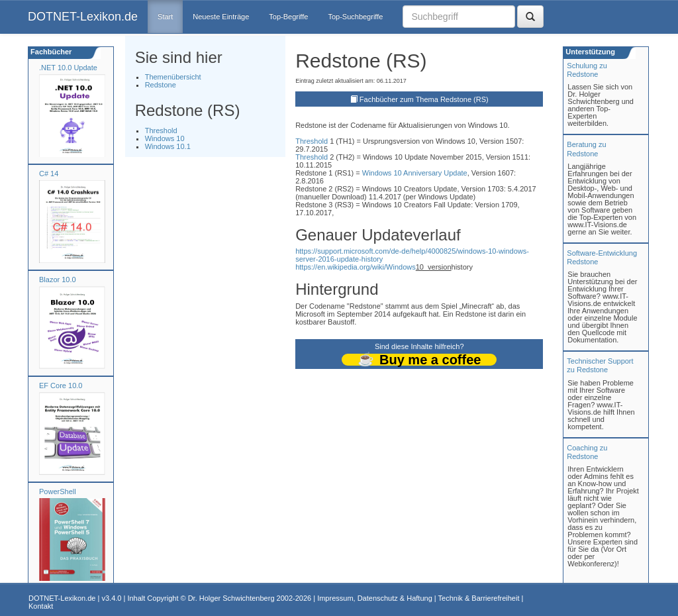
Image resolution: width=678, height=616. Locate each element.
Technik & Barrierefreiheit (479, 598)
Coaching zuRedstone (587, 452)
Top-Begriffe (288, 17)
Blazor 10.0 (58, 280)
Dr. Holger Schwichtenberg (231, 598)
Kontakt (41, 606)
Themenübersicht (173, 77)
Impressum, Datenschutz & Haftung (375, 598)
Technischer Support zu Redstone (600, 365)
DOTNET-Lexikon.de (83, 17)
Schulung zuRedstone (587, 70)
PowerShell (58, 491)
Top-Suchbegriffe (355, 17)
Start (165, 17)
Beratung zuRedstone (586, 149)
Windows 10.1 (168, 146)
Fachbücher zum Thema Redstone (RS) (424, 99)
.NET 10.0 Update (68, 68)
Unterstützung (589, 52)
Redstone (161, 85)
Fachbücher (50, 52)
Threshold (161, 130)
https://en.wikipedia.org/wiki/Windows (356, 267)
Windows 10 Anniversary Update (415, 173)
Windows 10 (165, 138)
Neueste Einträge (221, 17)
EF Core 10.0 (61, 385)
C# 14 (49, 174)
